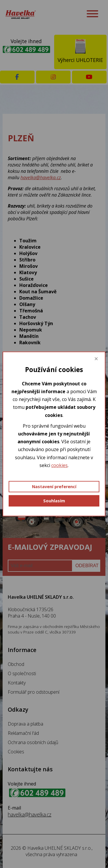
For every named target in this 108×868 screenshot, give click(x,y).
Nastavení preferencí (54, 487)
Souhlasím (54, 501)
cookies (59, 465)
